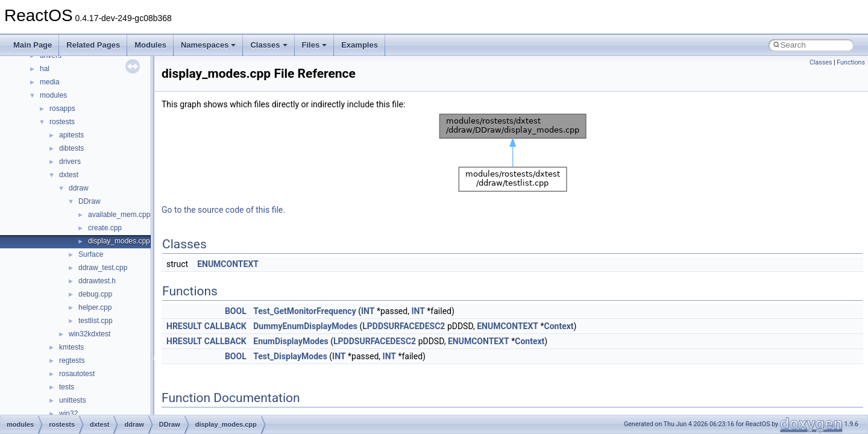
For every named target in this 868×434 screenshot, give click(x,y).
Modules (150, 45)
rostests (62, 122)
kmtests (71, 347)
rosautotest (77, 374)
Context (559, 326)
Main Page (33, 45)
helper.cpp (95, 307)
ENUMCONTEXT (228, 264)
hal (45, 69)
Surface (91, 254)
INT (368, 311)
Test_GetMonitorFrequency (304, 311)
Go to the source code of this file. (223, 210)
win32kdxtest (90, 334)
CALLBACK (225, 326)
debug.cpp (95, 294)
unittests (73, 400)
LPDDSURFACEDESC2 (404, 326)
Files (315, 45)
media (50, 82)
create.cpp (105, 228)
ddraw (79, 188)
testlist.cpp (96, 321)
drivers (70, 162)
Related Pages (93, 45)
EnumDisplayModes (291, 341)
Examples (360, 45)
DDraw (90, 201)
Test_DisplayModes (290, 356)
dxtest (69, 175)
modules (53, 95)
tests (67, 387)
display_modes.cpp (119, 241)
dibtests (71, 148)
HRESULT (184, 326)
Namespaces (209, 45)
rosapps (62, 108)
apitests (71, 135)
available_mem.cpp (119, 215)
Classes (269, 45)
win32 (68, 414)
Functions (851, 62)
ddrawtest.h (97, 281)
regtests (72, 360)
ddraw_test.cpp (103, 268)
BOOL (236, 311)
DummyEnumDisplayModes (305, 326)
